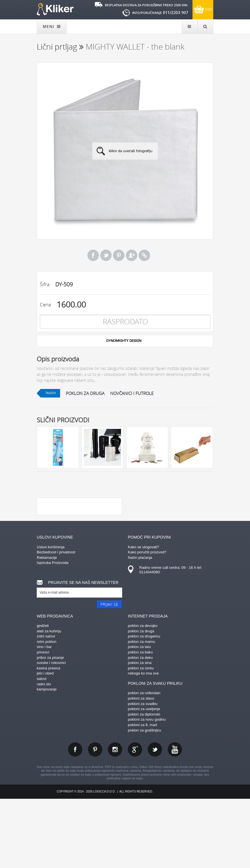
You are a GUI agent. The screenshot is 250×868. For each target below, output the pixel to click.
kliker (55, 9)
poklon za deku (140, 727)
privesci (43, 721)
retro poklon (47, 711)
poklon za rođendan (144, 762)
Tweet (106, 255)
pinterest (95, 818)
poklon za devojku (143, 695)
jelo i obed (45, 742)
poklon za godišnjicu (145, 799)
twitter (155, 818)
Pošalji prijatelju (132, 255)
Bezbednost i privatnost (56, 621)
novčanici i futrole (132, 393)
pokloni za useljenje (144, 778)
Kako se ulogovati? (144, 616)
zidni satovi (46, 705)
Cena (45, 304)
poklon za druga (85, 393)
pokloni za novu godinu (147, 788)
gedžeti (43, 695)
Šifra (45, 284)
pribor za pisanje (50, 727)
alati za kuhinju (49, 700)
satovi (42, 748)
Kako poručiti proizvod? (147, 621)
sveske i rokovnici (51, 732)
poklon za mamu (141, 711)
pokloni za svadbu (143, 773)
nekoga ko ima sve (143, 742)
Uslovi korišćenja (51, 616)
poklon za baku (140, 721)
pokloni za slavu (141, 767)
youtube (175, 818)
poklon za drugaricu (144, 705)
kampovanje (47, 758)
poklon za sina (140, 732)
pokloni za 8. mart (143, 794)
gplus (135, 818)
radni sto (44, 753)
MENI (52, 26)
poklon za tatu (139, 716)
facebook (75, 818)
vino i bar (44, 716)
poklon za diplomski (144, 783)
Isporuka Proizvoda (53, 632)
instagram (115, 818)
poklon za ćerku (141, 737)
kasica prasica (48, 737)
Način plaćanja (140, 626)
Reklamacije (47, 626)
